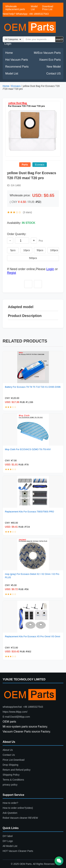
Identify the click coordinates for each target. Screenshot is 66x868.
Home (9, 53)
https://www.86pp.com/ (15, 712)
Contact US (54, 74)
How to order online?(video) (18, 808)
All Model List (10, 846)
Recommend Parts (17, 67)
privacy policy (10, 785)
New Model (54, 67)
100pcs (54, 250)
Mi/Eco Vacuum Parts (47, 53)
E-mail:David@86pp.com (16, 717)
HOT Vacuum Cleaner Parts (18, 851)
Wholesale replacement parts (15, 8)
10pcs (26, 250)
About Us (8, 750)
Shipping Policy (11, 775)
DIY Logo (8, 841)
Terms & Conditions (13, 780)
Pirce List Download (14, 760)
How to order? (10, 803)
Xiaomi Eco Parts (50, 60)
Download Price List (48, 8)
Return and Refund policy (17, 770)
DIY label (8, 836)
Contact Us (9, 755)
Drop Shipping (10, 765)
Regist (12, 273)
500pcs (33, 258)
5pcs (13, 250)
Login (8, 44)
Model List (34, 8)
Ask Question (10, 813)
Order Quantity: (17, 234)
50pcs (40, 250)
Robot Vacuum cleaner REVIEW (20, 818)
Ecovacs (16, 86)
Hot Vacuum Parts (17, 60)
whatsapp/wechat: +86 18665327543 (23, 707)
